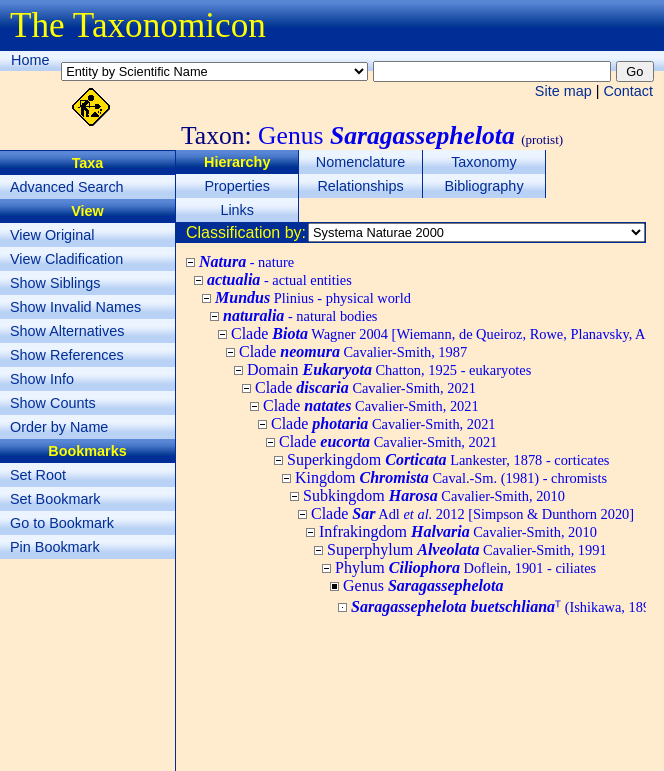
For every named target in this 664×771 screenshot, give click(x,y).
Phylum (465, 567)
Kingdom (451, 477)
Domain (389, 369)
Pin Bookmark (55, 547)
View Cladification (66, 259)
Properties (237, 186)
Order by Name (59, 427)
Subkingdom (434, 495)
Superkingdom (448, 459)
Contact (628, 91)
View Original (52, 235)
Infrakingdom (458, 531)
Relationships (360, 186)
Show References (67, 355)
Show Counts (53, 403)
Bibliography (483, 186)
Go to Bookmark (62, 523)
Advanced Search (67, 187)
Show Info (42, 379)
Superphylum (467, 549)
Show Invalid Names (75, 307)
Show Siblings (55, 283)
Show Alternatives (67, 331)
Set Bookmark (55, 499)
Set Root (38, 475)
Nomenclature (361, 162)
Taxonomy (484, 162)
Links (237, 210)
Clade (353, 351)
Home (30, 60)
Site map (563, 91)
